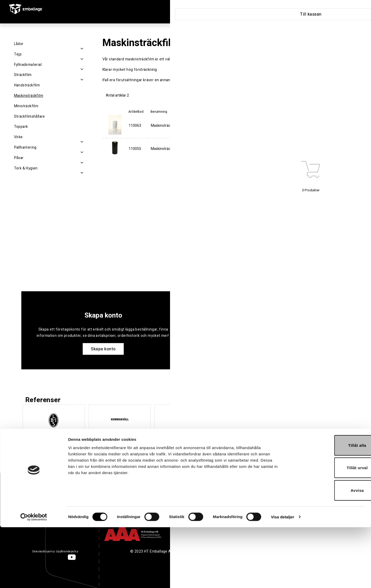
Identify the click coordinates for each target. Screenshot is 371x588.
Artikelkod (136, 112)
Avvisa (328, 551)
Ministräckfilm (26, 106)
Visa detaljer (282, 578)
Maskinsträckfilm (29, 96)
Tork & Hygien (26, 168)
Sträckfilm (23, 75)
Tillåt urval (328, 529)
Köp (343, 126)
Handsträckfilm (27, 85)
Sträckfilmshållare (30, 116)
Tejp (18, 54)
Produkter (184, 12)
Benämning (159, 112)
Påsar (19, 158)
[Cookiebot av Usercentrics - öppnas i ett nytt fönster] (34, 578)
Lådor (19, 44)
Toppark (21, 127)
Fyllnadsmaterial (28, 65)
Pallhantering (25, 147)
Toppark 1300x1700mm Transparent (218, 222)
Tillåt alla (327, 506)
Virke (18, 137)
